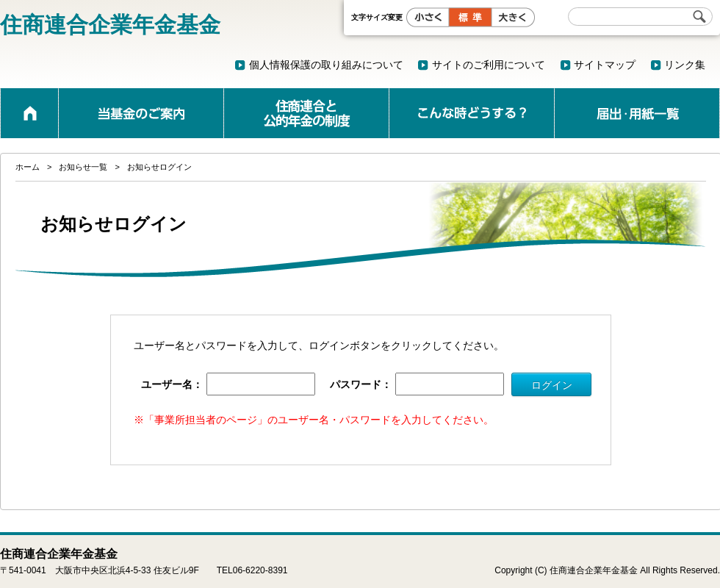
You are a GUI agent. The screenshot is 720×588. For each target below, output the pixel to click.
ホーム (29, 113)
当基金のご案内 (141, 113)
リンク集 (685, 65)
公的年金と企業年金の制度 (306, 113)
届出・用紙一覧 (637, 113)
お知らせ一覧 (83, 167)
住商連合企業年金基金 (110, 25)
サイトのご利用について (489, 65)
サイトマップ (605, 65)
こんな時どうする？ (472, 113)
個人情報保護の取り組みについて (326, 65)
